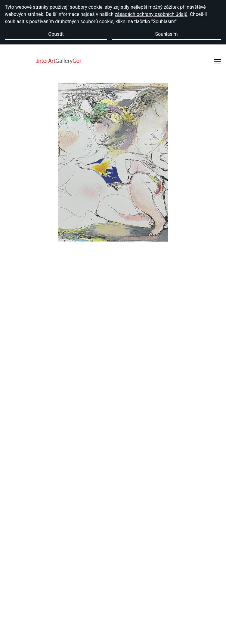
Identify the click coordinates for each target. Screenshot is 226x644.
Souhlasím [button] (167, 34)
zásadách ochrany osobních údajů (151, 14)
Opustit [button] (56, 34)
